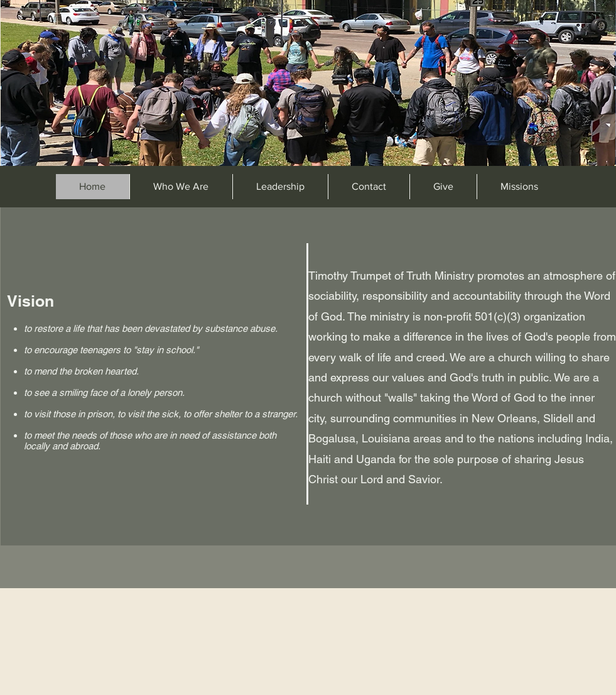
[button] (519, 187)
